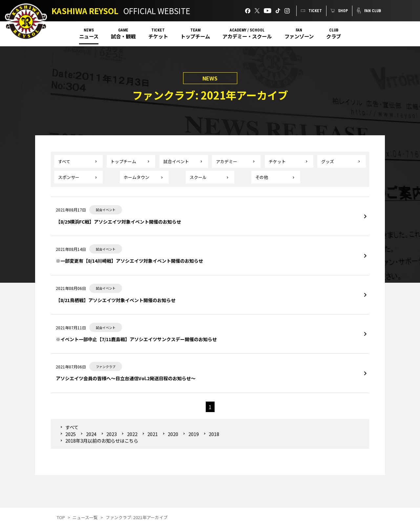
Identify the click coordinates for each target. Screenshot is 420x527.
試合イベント (176, 161)
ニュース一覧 (85, 517)
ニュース (89, 36)
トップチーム (195, 36)
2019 (194, 434)
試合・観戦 (123, 36)
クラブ (334, 36)
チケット (158, 36)
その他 (262, 177)
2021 (153, 434)
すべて (64, 161)
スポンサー (69, 177)
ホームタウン (136, 177)
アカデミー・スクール (247, 36)
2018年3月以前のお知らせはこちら (102, 441)
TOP (61, 517)
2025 (71, 434)
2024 (91, 434)
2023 (112, 434)
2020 (173, 434)
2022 (132, 434)
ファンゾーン (299, 36)
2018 (214, 434)
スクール (198, 177)
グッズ (328, 161)
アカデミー (227, 161)
